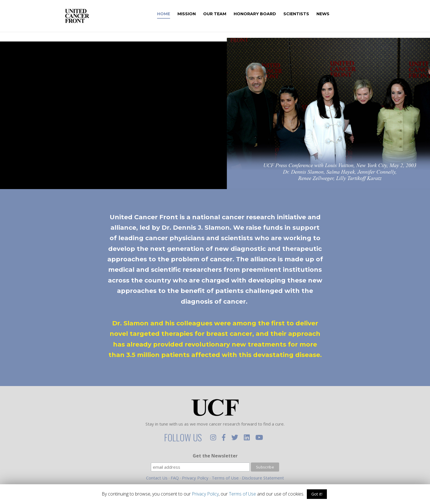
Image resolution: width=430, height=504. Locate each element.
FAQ (175, 478)
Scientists (304, 14)
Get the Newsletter (215, 456)
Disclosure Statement (263, 478)
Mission (195, 14)
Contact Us (157, 478)
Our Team (223, 14)
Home (171, 14)
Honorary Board (263, 14)
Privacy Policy (195, 478)
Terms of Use (225, 478)
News (331, 14)
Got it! (317, 494)
